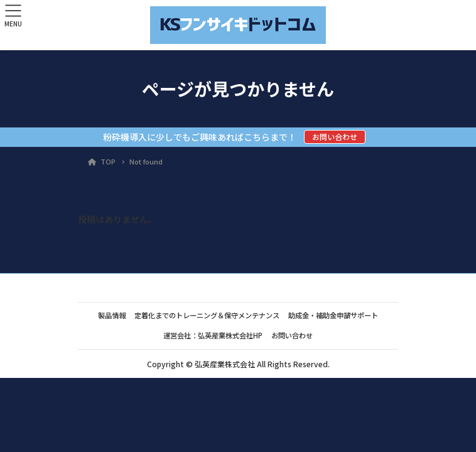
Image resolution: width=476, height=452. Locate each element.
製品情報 (112, 315)
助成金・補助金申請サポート (333, 315)
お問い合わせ (335, 137)
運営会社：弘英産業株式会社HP (213, 335)
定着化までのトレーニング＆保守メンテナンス (207, 315)
